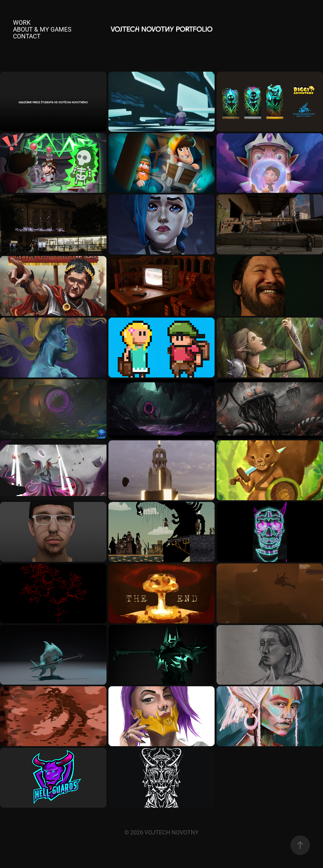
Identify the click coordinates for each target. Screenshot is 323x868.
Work (22, 22)
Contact (27, 36)
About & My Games (42, 29)
